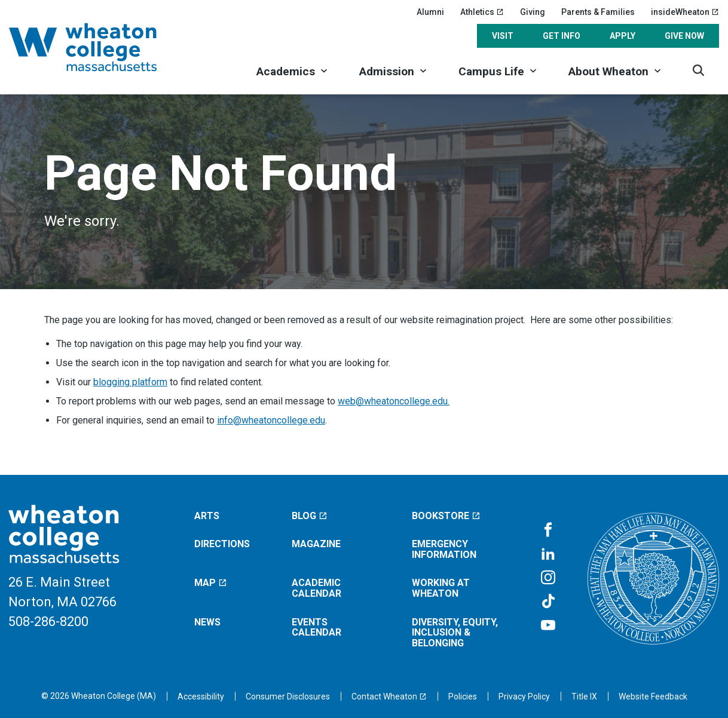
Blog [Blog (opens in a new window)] (310, 516)
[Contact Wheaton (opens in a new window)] (389, 696)
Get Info (562, 36)
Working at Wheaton (441, 588)
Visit (503, 36)
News (207, 622)
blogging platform (130, 382)
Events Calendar (316, 628)
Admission (387, 71)
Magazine (316, 544)
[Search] (698, 70)
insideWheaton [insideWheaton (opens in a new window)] (685, 12)
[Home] (99, 47)
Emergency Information (444, 549)
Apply (623, 36)
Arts (207, 516)
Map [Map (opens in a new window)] (211, 583)
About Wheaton (608, 71)
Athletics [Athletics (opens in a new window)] (482, 12)
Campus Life (491, 71)
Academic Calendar (316, 588)
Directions (222, 544)
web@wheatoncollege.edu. (394, 401)
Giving (533, 12)
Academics (286, 71)
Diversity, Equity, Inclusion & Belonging (455, 633)
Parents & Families (598, 12)
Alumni (430, 12)
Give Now (684, 36)
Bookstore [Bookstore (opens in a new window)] (446, 516)
